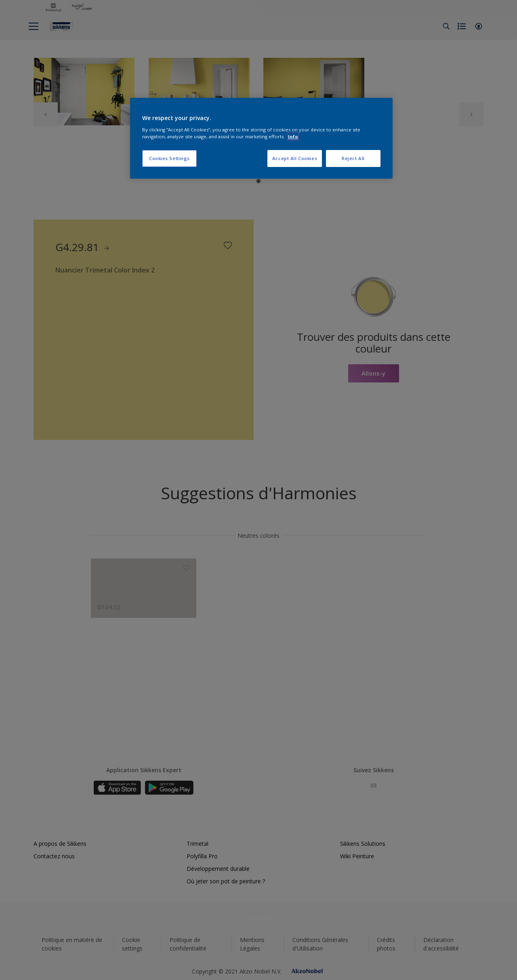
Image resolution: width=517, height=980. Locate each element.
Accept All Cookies (295, 158)
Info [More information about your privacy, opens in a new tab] (293, 136)
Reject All (353, 158)
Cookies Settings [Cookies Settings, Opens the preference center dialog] (169, 158)
